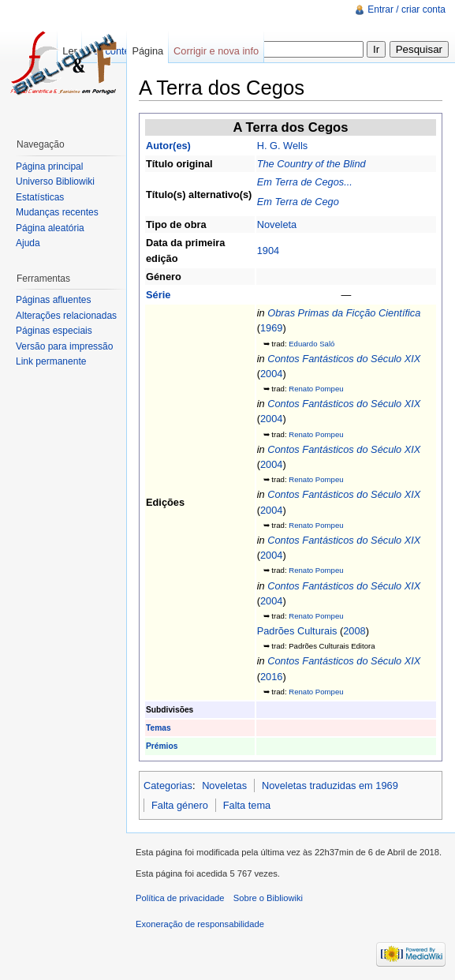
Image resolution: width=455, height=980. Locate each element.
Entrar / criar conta (407, 9)
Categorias (168, 785)
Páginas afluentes (53, 300)
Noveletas (224, 785)
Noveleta (277, 224)
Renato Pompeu (316, 389)
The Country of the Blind (311, 164)
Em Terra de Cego (298, 202)
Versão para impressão (64, 346)
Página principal (49, 166)
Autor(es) (168, 146)
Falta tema (247, 805)
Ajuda (28, 243)
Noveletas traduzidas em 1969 (330, 785)
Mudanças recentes (57, 212)
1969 (271, 328)
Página (147, 51)
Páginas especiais (54, 331)
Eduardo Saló (311, 344)
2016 (271, 677)
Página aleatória (50, 228)
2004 (271, 374)
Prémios (162, 746)
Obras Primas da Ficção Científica (344, 313)
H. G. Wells (282, 146)
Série (158, 295)
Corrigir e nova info (216, 51)
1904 (268, 251)
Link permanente (51, 361)
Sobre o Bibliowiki (268, 898)
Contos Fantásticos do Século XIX (344, 359)
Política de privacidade (180, 898)
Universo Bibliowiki (55, 181)
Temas (159, 728)
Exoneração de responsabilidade (200, 924)
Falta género (180, 805)
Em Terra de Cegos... (305, 182)
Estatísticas (40, 197)
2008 (354, 631)
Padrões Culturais (297, 631)
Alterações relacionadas (66, 316)
